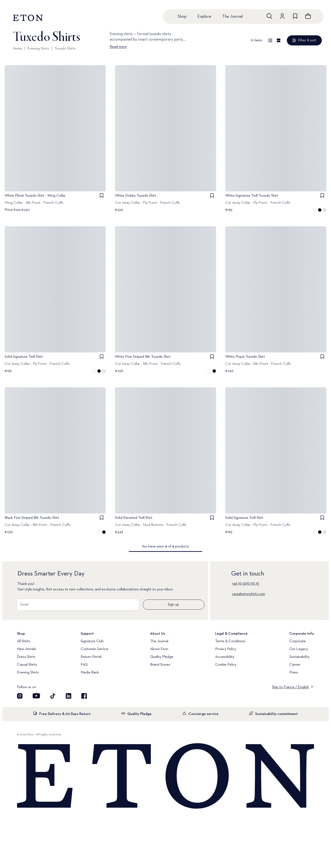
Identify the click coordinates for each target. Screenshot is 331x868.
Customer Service (94, 649)
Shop (182, 17)
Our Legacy (299, 649)
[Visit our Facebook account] (84, 696)
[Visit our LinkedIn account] (68, 696)
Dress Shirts (26, 657)
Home (17, 49)
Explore (204, 17)
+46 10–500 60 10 (245, 583)
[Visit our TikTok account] (53, 696)
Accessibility (225, 657)
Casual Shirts (27, 665)
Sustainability (299, 657)
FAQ (84, 665)
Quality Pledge (162, 657)
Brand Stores (160, 665)
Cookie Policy (226, 665)
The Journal (233, 17)
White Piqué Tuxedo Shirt (245, 357)
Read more (118, 47)
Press (294, 673)
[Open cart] (308, 16)
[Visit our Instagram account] (20, 696)
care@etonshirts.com (248, 594)
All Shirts (24, 641)
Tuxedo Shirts (65, 49)
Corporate (298, 641)
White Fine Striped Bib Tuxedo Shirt (143, 357)
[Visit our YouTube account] (36, 696)
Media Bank (90, 673)
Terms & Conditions (230, 641)
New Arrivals (27, 649)
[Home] (165, 776)
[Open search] (269, 16)
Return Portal (91, 657)
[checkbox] (102, 195)
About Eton (159, 649)
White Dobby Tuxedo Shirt (136, 196)
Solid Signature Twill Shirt (24, 357)
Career (295, 665)
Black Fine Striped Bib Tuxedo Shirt (32, 518)
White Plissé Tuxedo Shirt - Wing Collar (35, 196)
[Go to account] (282, 16)
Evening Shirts (38, 49)
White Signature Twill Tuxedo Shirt (252, 196)
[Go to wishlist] (295, 16)
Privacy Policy (226, 649)
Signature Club (92, 641)
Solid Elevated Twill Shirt (134, 518)
